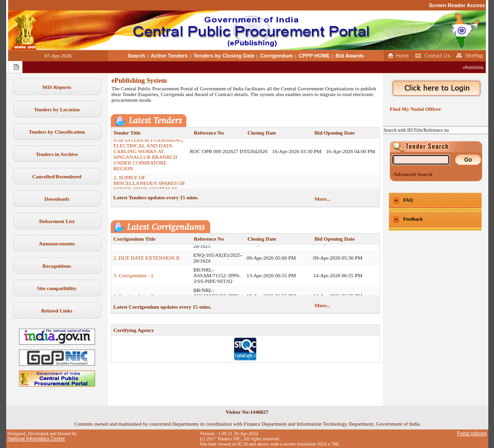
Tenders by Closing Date (224, 56)
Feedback (413, 219)
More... (322, 199)
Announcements (57, 243)
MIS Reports (57, 87)
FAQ (408, 200)
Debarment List (57, 221)
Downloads (57, 199)
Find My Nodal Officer (414, 109)
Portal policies (472, 433)
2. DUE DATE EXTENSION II (147, 262)
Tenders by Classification (57, 132)
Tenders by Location (57, 109)
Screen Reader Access (457, 5)
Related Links (57, 311)
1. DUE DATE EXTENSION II (147, 247)
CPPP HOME (314, 56)
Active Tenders (169, 56)
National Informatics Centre (36, 439)
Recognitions (57, 266)
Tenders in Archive (57, 154)
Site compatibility (57, 288)
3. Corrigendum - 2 (134, 280)
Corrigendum (276, 56)
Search (136, 56)
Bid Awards (350, 56)
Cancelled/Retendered (57, 176)
